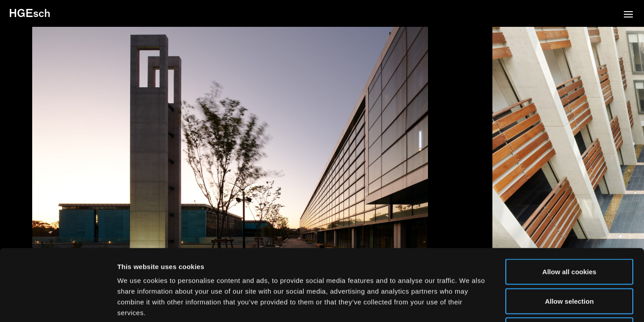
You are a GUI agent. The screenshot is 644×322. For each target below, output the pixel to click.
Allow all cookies (570, 205)
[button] (628, 15)
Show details (469, 304)
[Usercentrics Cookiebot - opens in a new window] (58, 305)
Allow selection (569, 234)
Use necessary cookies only (569, 263)
